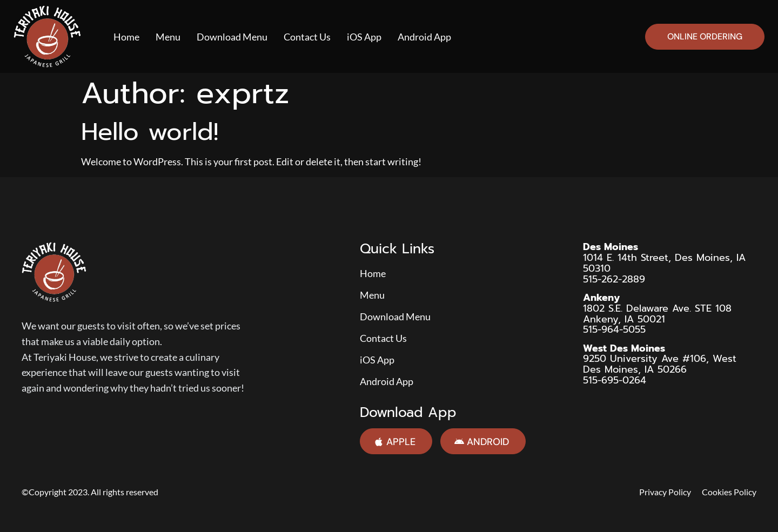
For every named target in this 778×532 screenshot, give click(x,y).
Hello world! (150, 132)
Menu (168, 37)
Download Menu (232, 37)
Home (126, 37)
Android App (424, 37)
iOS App (364, 37)
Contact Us (307, 37)
